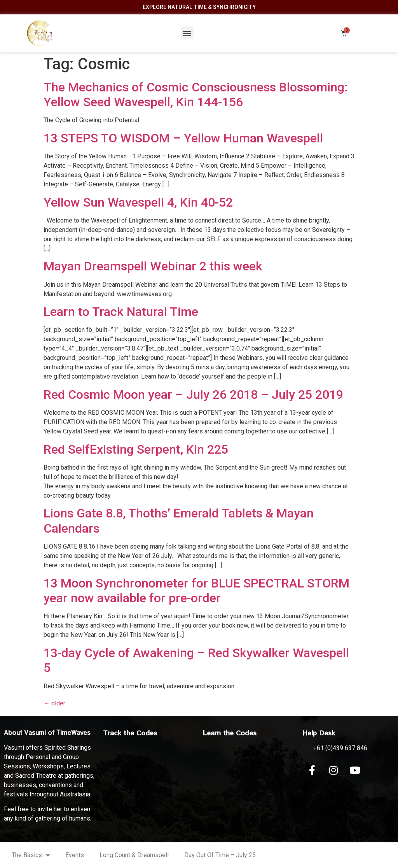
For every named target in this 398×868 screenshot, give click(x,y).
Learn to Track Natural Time (121, 312)
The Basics (31, 855)
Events (75, 855)
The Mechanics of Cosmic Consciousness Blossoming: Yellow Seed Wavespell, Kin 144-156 (196, 95)
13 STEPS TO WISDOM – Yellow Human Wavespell (183, 138)
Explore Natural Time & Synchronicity (199, 7)
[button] (187, 33)
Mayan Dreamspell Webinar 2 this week (153, 266)
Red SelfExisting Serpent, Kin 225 (136, 449)
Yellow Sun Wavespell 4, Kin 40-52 (138, 202)
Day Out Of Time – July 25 (220, 855)
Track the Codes (130, 733)
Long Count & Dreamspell (134, 855)
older (54, 703)
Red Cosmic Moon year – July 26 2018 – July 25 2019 (193, 395)
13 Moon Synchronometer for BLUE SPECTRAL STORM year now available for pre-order (196, 591)
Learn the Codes (230, 733)
